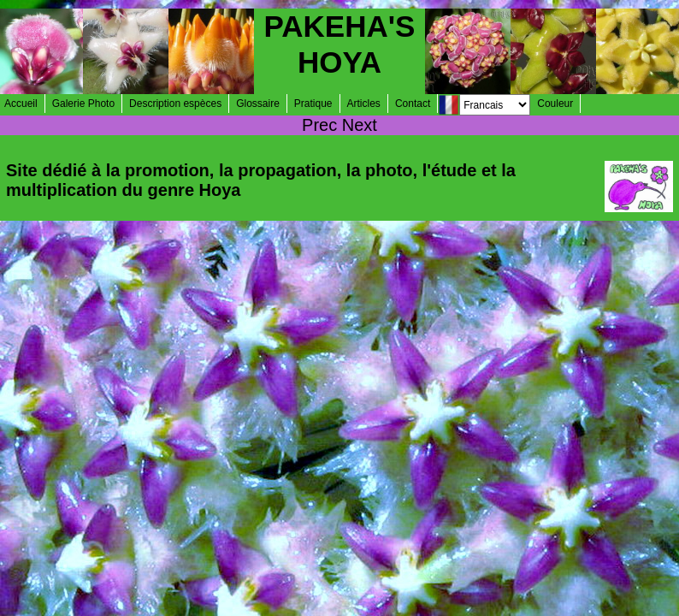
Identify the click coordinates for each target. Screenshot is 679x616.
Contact (413, 104)
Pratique (313, 104)
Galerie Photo (83, 104)
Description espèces (175, 104)
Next (360, 125)
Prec (319, 125)
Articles (364, 104)
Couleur (555, 104)
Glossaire (258, 104)
